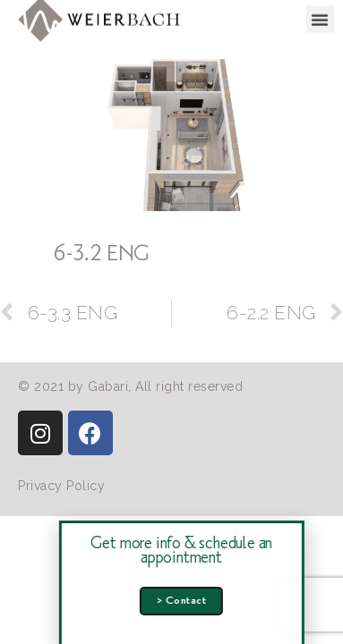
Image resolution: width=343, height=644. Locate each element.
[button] (320, 17)
